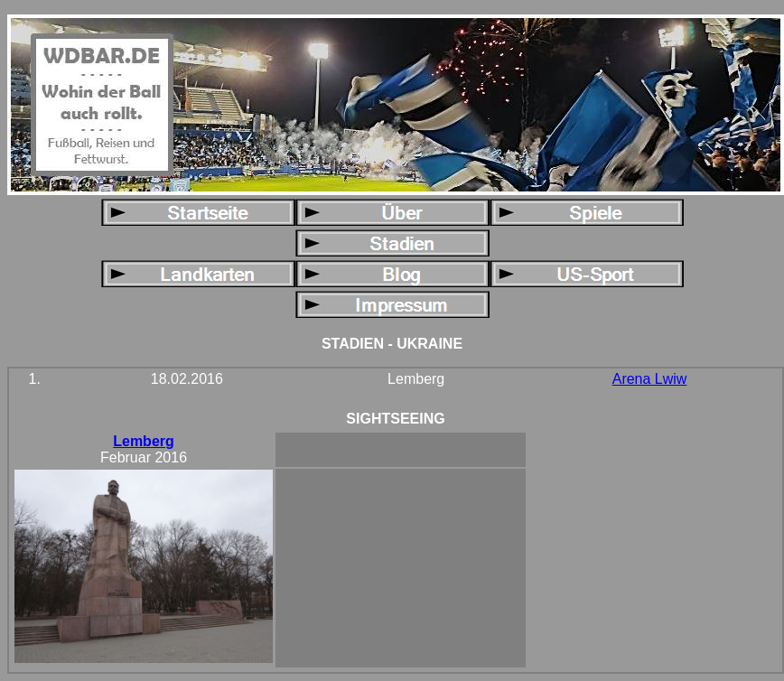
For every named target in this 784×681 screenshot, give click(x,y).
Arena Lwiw (650, 379)
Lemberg (144, 441)
